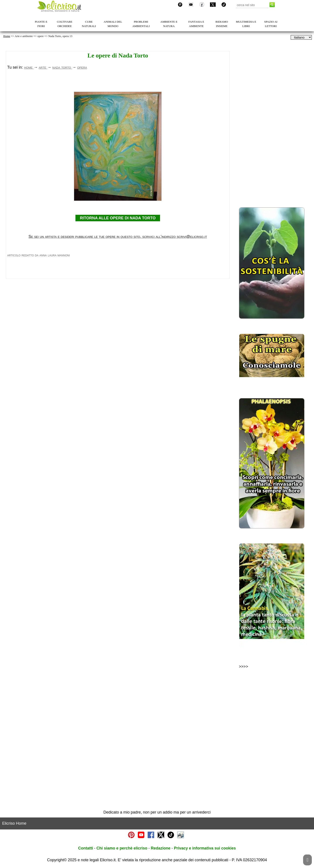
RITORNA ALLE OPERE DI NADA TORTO (118, 279)
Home (7, 36)
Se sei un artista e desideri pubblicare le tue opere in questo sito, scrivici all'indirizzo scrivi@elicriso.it (118, 298)
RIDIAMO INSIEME (222, 24)
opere (40, 36)
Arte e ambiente (24, 36)
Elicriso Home (14, 823)
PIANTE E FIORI (41, 24)
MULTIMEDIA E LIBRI (246, 24)
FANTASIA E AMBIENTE (196, 24)
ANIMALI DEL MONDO (113, 24)
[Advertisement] (118, 115)
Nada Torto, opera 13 (60, 36)
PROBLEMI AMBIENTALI (141, 24)
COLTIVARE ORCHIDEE (65, 24)
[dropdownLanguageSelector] (301, 37)
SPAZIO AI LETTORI (271, 24)
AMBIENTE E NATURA (169, 24)
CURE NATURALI (89, 24)
